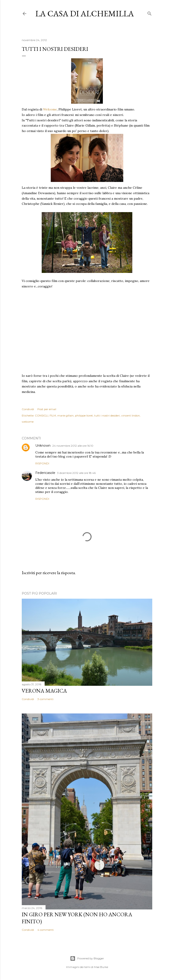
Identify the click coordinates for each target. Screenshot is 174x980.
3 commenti (45, 699)
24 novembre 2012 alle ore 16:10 (73, 446)
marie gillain (65, 415)
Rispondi (42, 463)
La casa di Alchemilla (85, 13)
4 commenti (46, 930)
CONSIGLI (42, 415)
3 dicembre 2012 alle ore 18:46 (76, 473)
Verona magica (44, 691)
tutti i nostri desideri (107, 415)
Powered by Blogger (87, 958)
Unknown (43, 446)
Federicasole (45, 473)
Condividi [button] (28, 409)
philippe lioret (84, 415)
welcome (28, 422)
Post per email (47, 409)
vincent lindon (130, 415)
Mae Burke (101, 967)
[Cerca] (150, 13)
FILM (53, 415)
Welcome (50, 109)
